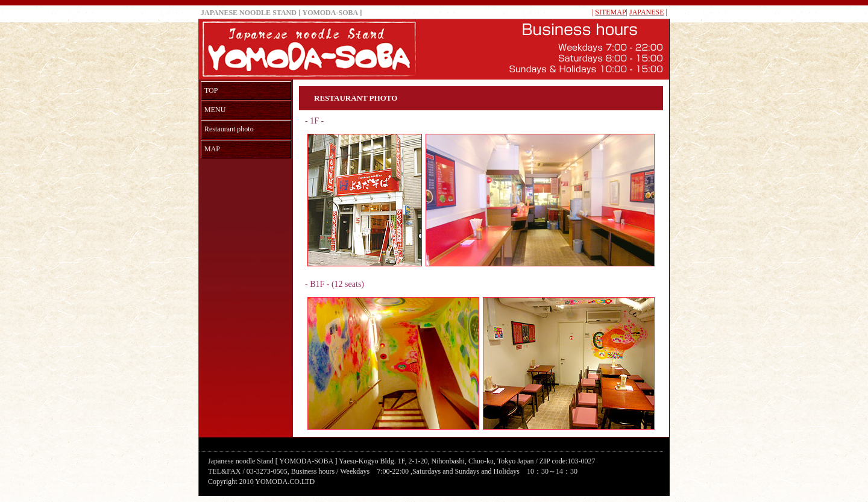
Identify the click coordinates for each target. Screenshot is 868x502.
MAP (212, 149)
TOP (211, 90)
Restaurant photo (229, 129)
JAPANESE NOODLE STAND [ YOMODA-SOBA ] (281, 13)
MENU (215, 110)
